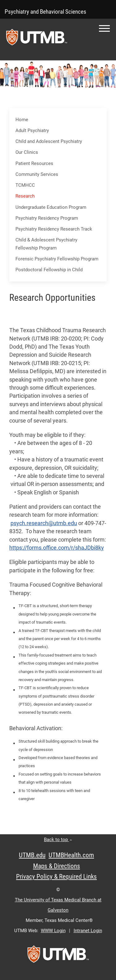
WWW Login (53, 931)
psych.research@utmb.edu (44, 523)
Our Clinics (27, 152)
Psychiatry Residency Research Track (54, 229)
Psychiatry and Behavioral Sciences (45, 12)
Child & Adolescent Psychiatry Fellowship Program (46, 244)
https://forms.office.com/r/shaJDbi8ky (57, 548)
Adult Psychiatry (32, 131)
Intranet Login (88, 931)
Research (25, 196)
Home (22, 120)
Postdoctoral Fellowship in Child (49, 270)
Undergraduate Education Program (51, 207)
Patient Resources (34, 163)
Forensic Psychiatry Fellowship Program (57, 259)
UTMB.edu (32, 855)
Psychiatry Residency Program (47, 218)
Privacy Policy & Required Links (56, 877)
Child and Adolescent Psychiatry (49, 141)
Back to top (58, 840)
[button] (104, 28)
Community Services (37, 174)
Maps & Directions (57, 866)
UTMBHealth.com (71, 855)
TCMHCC (25, 185)
